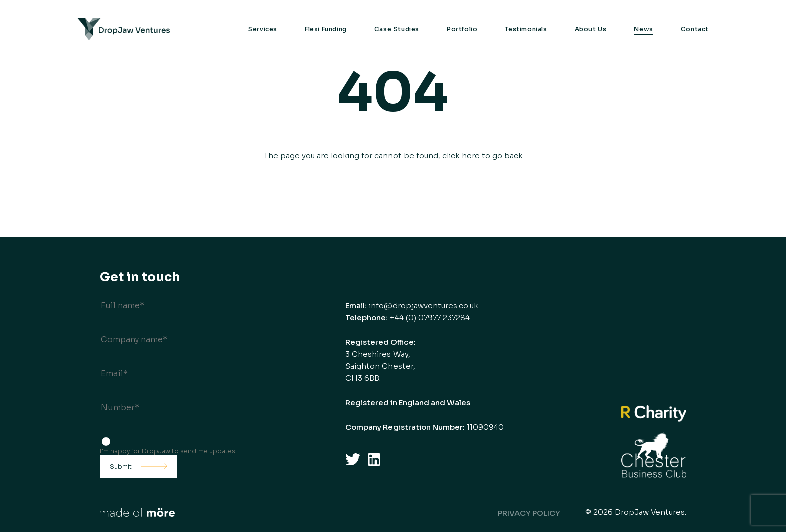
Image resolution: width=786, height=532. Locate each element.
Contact (695, 29)
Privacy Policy (529, 513)
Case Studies (397, 29)
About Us (591, 29)
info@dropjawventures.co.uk (424, 305)
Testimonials (526, 29)
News (643, 29)
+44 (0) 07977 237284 (430, 317)
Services (263, 29)
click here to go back (482, 156)
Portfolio (462, 29)
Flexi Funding (326, 29)
